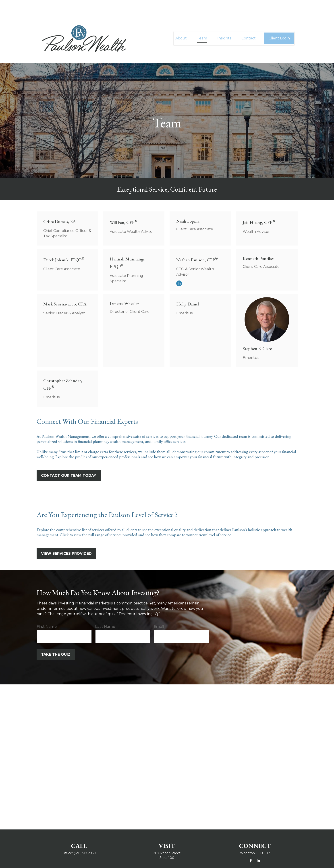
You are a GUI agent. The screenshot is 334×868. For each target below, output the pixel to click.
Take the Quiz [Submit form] (56, 641)
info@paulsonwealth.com (167, 860)
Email (159, 613)
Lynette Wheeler (124, 290)
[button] (181, 25)
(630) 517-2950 (85, 840)
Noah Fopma (188, 208)
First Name (47, 613)
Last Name (105, 613)
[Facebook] (251, 847)
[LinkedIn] (179, 270)
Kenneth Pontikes (259, 245)
